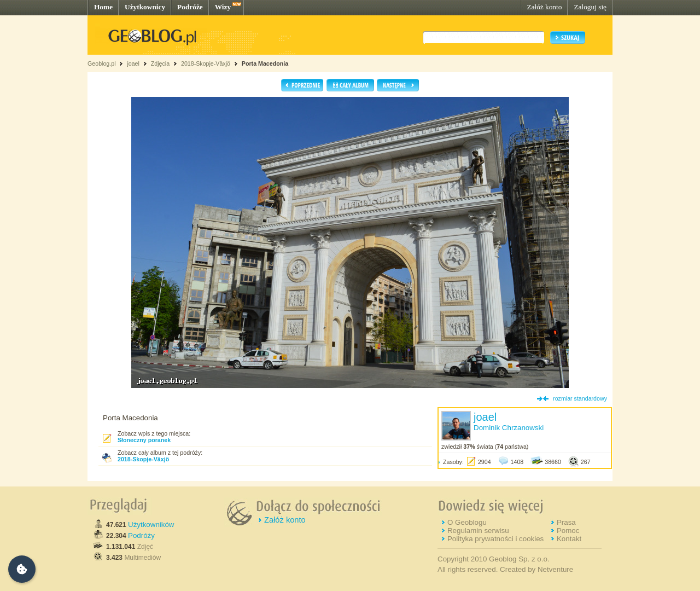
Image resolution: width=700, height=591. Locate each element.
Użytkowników (151, 525)
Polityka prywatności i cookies (495, 539)
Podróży (141, 535)
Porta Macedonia (265, 63)
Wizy (223, 7)
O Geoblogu (467, 522)
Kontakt (569, 539)
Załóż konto (544, 7)
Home (103, 7)
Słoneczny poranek (144, 440)
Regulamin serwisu (478, 531)
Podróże (190, 7)
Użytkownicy (145, 7)
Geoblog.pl (102, 63)
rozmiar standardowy (580, 398)
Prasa (566, 522)
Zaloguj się (590, 7)
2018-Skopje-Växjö (206, 63)
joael (133, 63)
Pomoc (568, 531)
